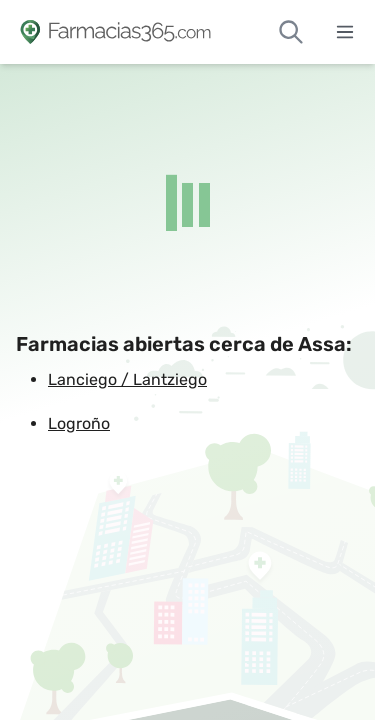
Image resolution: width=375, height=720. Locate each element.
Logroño (79, 423)
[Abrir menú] (345, 32)
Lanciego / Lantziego (127, 379)
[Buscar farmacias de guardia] (291, 32)
